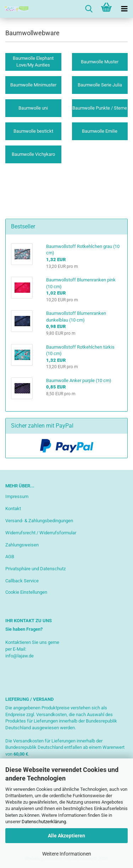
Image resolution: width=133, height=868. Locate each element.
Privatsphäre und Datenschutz (35, 569)
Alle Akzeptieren (66, 836)
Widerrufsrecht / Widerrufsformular (41, 533)
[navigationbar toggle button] (124, 9)
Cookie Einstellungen (26, 592)
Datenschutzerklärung (44, 822)
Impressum (17, 496)
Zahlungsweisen (22, 545)
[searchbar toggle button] (89, 9)
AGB (10, 557)
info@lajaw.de (20, 656)
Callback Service (22, 581)
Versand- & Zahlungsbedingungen (39, 521)
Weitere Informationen (67, 854)
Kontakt (13, 509)
